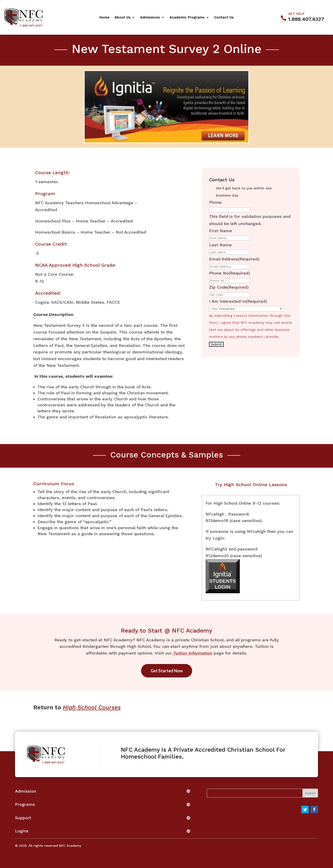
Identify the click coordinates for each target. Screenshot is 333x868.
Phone (215, 202)
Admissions (150, 18)
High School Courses (92, 707)
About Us (122, 18)
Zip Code (229, 287)
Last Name (220, 245)
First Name (220, 231)
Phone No (230, 273)
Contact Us (224, 18)
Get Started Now (167, 671)
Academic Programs (187, 18)
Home (104, 18)
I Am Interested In (238, 301)
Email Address (234, 259)
